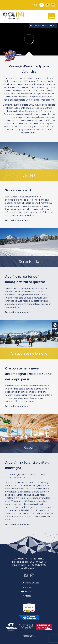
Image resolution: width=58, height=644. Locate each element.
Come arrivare (30, 583)
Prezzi (26, 592)
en (47, 5)
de (53, 5)
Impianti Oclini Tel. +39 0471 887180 (29, 565)
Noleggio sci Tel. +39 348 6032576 (29, 562)
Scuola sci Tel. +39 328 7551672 (29, 559)
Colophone (29, 636)
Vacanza (28, 587)
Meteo (26, 596)
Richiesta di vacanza (43, 25)
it (42, 5)
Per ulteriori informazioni (17, 220)
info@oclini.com (29, 568)
